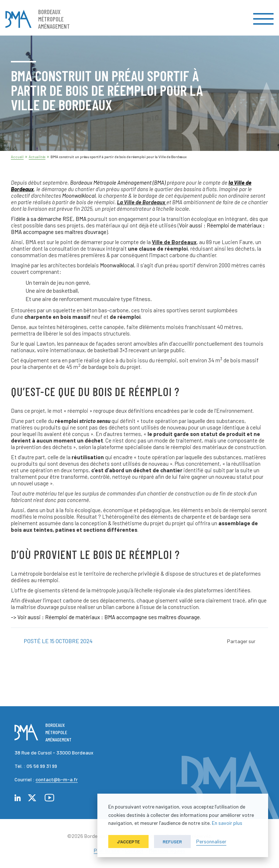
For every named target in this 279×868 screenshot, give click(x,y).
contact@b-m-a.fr (57, 779)
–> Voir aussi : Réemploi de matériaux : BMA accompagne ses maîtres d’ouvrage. (106, 617)
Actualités (37, 157)
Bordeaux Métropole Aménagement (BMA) (118, 182)
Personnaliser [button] (211, 841)
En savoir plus (227, 823)
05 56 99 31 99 (42, 766)
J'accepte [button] (128, 842)
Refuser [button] (172, 842)
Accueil (17, 157)
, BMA (49, 219)
